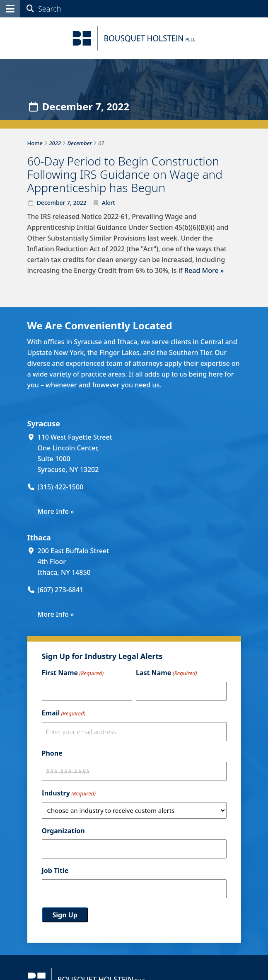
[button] (10, 9)
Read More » (204, 270)
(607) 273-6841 (61, 590)
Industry (69, 793)
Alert (109, 203)
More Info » (56, 511)
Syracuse (44, 423)
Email (64, 713)
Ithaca (39, 537)
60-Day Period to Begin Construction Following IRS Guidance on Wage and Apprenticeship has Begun (125, 174)
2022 (80, 203)
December (51, 203)
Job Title (55, 871)
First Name (73, 673)
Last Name (166, 673)
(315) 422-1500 (61, 487)
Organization (63, 831)
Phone (52, 753)
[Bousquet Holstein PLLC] (134, 38)
